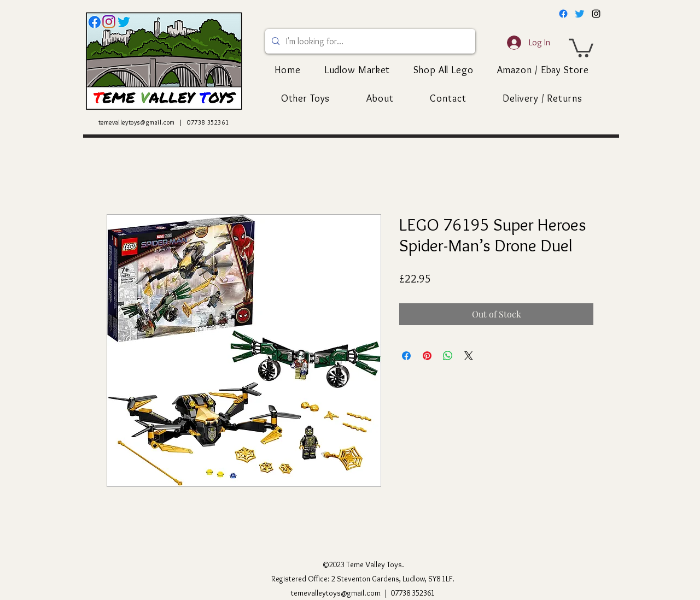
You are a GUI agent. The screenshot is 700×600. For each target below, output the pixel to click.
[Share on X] (469, 356)
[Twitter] (580, 14)
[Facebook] (563, 14)
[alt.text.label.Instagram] (596, 14)
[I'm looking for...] (369, 41)
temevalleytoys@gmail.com (137, 122)
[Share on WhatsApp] (448, 356)
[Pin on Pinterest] (427, 356)
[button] (581, 47)
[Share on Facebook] (406, 356)
